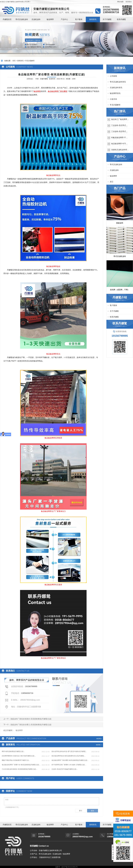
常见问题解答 (30, 61)
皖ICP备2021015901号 (70, 867)
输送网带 (50, 19)
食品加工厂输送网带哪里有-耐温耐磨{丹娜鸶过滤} (120, 120)
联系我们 (129, 2)
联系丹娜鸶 (121, 19)
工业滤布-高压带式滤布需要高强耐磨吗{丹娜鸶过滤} (119, 126)
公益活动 (113, 99)
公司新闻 (113, 76)
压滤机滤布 (36, 19)
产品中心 (64, 19)
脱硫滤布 (120, 223)
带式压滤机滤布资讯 (118, 82)
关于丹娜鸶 (107, 19)
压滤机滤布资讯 (116, 88)
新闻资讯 (93, 19)
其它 (112, 182)
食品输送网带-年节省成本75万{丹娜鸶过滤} (120, 144)
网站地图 (120, 2)
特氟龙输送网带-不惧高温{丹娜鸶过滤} (119, 138)
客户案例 (79, 19)
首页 (14, 61)
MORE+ (99, 739)
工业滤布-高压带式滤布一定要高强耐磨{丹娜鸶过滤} (119, 132)
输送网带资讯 (115, 93)
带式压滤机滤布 (22, 19)
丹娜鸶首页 (7, 19)
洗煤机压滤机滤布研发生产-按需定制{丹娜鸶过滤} (120, 150)
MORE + (99, 745)
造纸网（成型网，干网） (120, 290)
